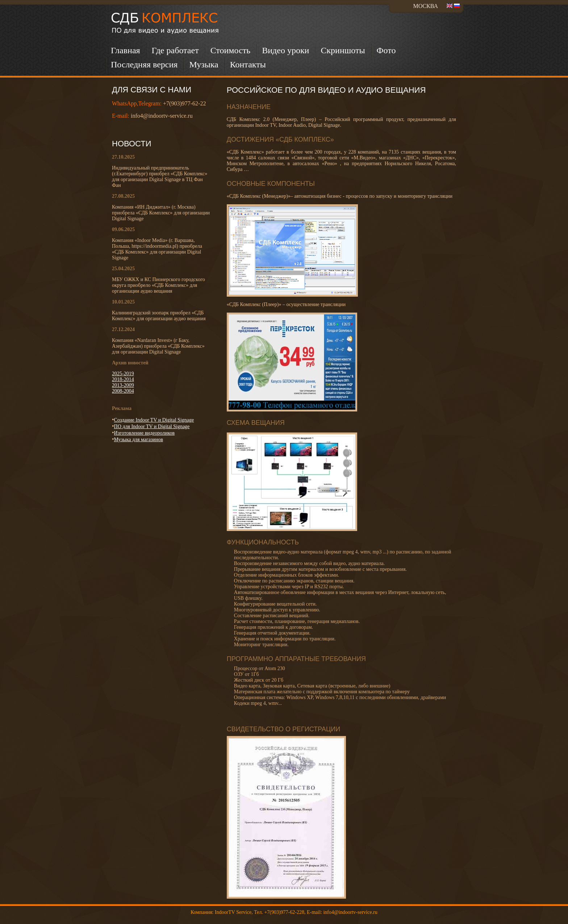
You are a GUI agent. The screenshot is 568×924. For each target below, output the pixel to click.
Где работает (175, 50)
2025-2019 (123, 374)
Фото (386, 50)
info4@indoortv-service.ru (162, 116)
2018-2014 (123, 379)
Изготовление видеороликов (145, 433)
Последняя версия (144, 64)
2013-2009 (123, 385)
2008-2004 (123, 391)
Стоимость (231, 50)
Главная (126, 50)
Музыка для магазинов (139, 440)
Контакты (248, 64)
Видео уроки (285, 50)
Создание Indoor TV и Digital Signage (154, 420)
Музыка (204, 64)
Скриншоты (343, 50)
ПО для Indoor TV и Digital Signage (152, 427)
